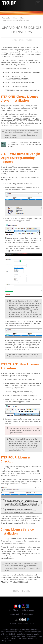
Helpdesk (4, 582)
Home (15, 18)
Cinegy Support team (20, 582)
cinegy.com (29, 614)
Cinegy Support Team (13, 251)
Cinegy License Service (9, 523)
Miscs (22, 18)
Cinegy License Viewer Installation (27, 72)
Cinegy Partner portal (22, 118)
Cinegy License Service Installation (27, 90)
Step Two (21, 450)
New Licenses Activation (25, 82)
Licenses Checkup (22, 86)
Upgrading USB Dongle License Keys (16, 20)
